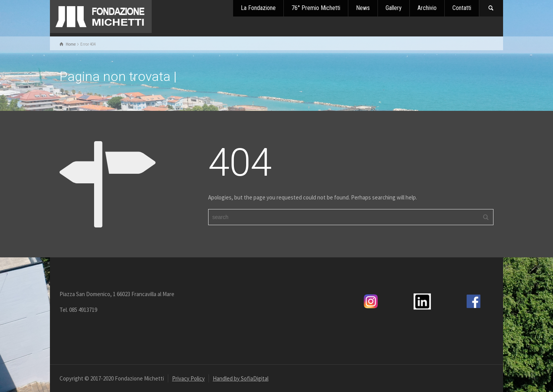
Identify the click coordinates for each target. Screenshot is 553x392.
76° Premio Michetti (316, 8)
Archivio (427, 8)
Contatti (462, 8)
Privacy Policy (188, 378)
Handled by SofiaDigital (241, 378)
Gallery (394, 8)
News (363, 8)
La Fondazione (258, 8)
